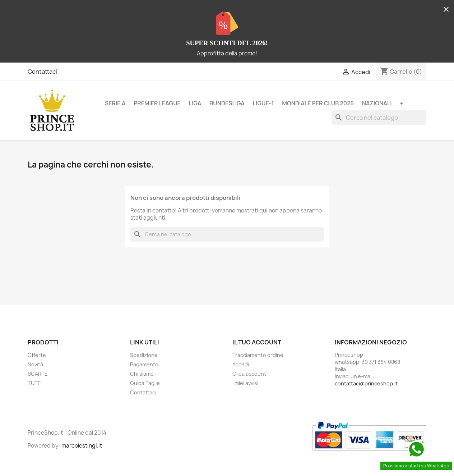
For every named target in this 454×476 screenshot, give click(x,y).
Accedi (241, 364)
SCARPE (38, 374)
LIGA (195, 103)
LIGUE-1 (263, 103)
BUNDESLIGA (227, 103)
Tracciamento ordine (258, 355)
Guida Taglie (145, 383)
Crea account (249, 374)
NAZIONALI (377, 103)
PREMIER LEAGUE (157, 103)
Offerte (37, 355)
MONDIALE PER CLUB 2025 (318, 103)
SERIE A (115, 103)
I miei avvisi (245, 383)
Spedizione (144, 355)
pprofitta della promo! (229, 53)
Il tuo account (257, 342)
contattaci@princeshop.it (366, 383)
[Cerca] (379, 118)
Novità (35, 364)
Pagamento (144, 364)
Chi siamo (142, 374)
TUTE (34, 383)
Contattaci (42, 72)
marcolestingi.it (82, 446)
